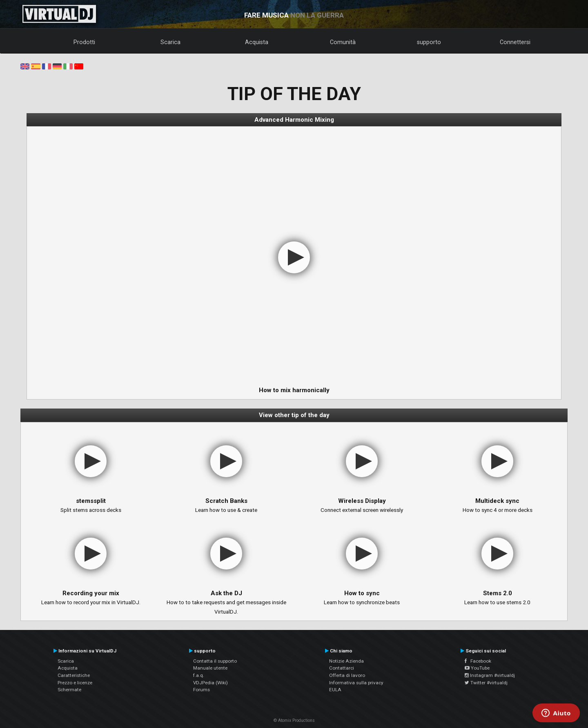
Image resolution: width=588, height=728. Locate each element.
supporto (429, 42)
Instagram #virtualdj (490, 675)
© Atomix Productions (294, 720)
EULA (335, 690)
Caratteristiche (74, 675)
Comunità (343, 42)
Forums (202, 690)
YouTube (477, 668)
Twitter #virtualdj (486, 683)
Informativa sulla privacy (356, 683)
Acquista (257, 42)
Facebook (478, 661)
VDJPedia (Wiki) (210, 683)
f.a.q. (199, 675)
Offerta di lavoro (347, 675)
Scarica (170, 42)
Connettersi (515, 42)
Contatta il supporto (215, 661)
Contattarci (342, 668)
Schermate (69, 690)
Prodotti (84, 42)
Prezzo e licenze (75, 683)
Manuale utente (210, 668)
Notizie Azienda (346, 661)
